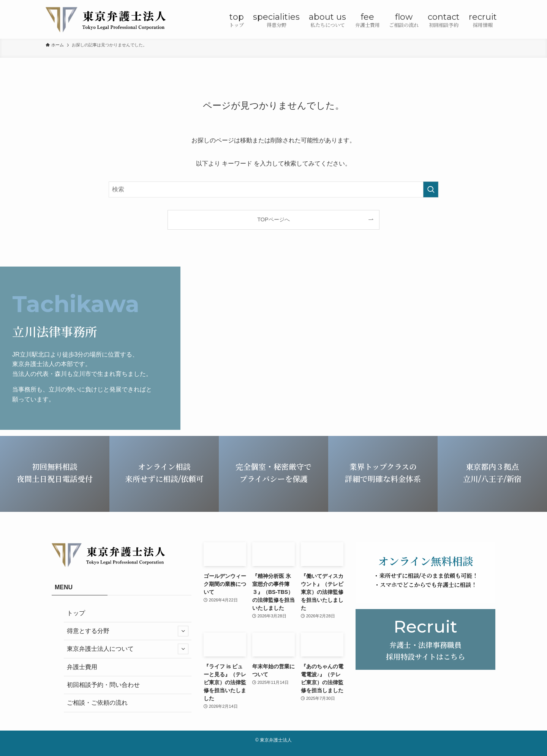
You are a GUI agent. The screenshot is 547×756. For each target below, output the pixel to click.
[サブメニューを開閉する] (183, 631)
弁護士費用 (82, 667)
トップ (76, 613)
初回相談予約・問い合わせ (103, 685)
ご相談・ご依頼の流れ (97, 703)
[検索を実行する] (431, 189)
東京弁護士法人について (128, 649)
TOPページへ (273, 219)
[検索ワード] (273, 189)
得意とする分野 (128, 631)
